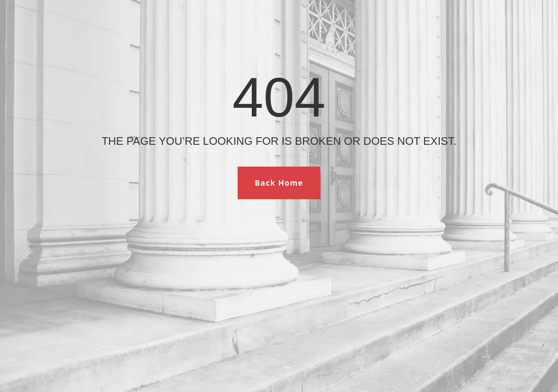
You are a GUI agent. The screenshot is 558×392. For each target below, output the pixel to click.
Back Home (279, 183)
